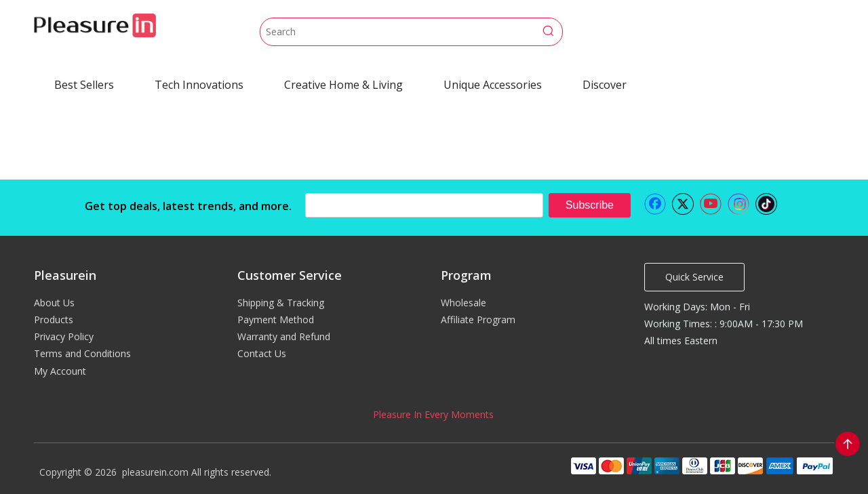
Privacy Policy (64, 336)
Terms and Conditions (82, 353)
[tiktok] (766, 204)
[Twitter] (683, 204)
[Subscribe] (590, 205)
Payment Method (276, 320)
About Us (54, 303)
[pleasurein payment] (701, 466)
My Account (60, 371)
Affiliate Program (478, 320)
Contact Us (262, 353)
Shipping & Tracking (281, 303)
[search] (424, 205)
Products (54, 320)
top (848, 444)
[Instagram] (738, 204)
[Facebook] (655, 204)
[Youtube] (711, 204)
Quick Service (694, 277)
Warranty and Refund (284, 336)
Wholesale (463, 303)
